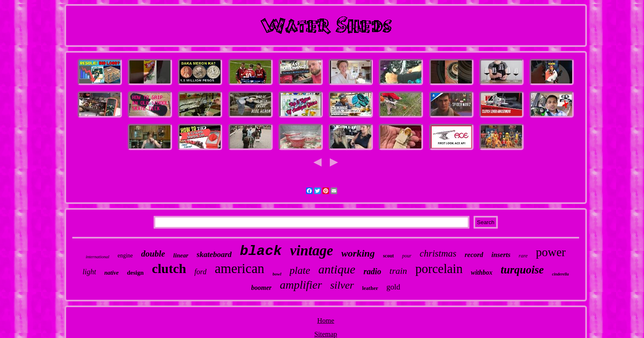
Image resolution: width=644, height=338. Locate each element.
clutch (169, 269)
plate (300, 270)
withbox (481, 272)
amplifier (301, 285)
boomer (262, 288)
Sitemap (326, 334)
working (358, 253)
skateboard (214, 254)
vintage (312, 251)
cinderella (560, 274)
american (240, 269)
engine (125, 256)
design (135, 273)
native (112, 273)
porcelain (439, 269)
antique (337, 269)
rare (523, 256)
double (153, 254)
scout (388, 256)
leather (370, 288)
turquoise (522, 270)
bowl (277, 274)
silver (342, 285)
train (398, 271)
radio (372, 271)
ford (200, 272)
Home (326, 321)
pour (407, 256)
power (551, 252)
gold (393, 287)
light (89, 272)
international (98, 257)
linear (181, 255)
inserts (501, 255)
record (474, 255)
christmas (438, 253)
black (261, 251)
